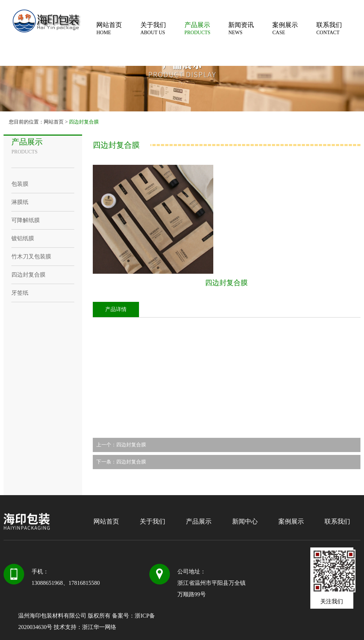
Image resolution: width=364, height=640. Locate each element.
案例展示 (294, 28)
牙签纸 (20, 293)
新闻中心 (245, 521)
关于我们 (162, 28)
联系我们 (338, 28)
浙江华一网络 (99, 627)
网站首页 (118, 28)
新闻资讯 (250, 28)
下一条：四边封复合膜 (121, 462)
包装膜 (20, 184)
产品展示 (207, 28)
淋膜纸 (20, 202)
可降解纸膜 (26, 220)
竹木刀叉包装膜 (31, 256)
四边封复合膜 (84, 122)
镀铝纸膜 (23, 238)
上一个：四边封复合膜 (121, 445)
